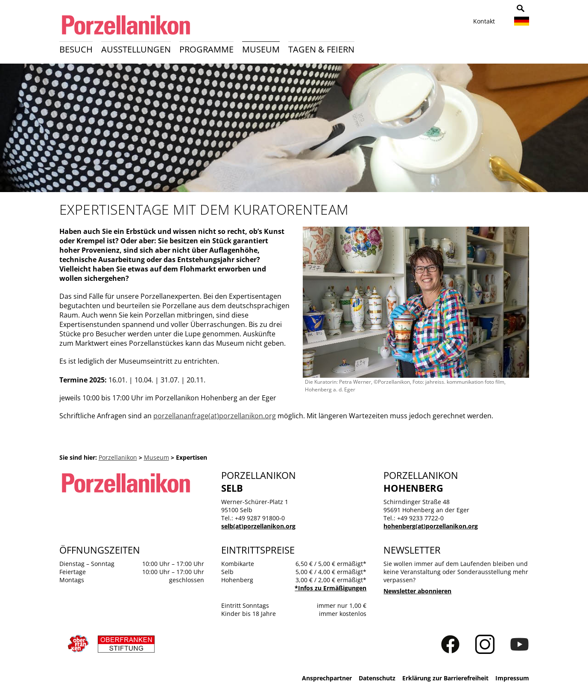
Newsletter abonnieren (417, 591)
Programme (206, 49)
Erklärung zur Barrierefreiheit (445, 678)
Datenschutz (377, 678)
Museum (261, 49)
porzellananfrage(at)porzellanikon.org (215, 416)
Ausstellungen (136, 49)
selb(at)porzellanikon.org (258, 526)
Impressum (512, 678)
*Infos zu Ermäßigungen (331, 588)
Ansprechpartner (327, 678)
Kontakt (484, 21)
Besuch (76, 49)
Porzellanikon (118, 457)
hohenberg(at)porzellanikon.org (431, 526)
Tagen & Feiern (321, 49)
